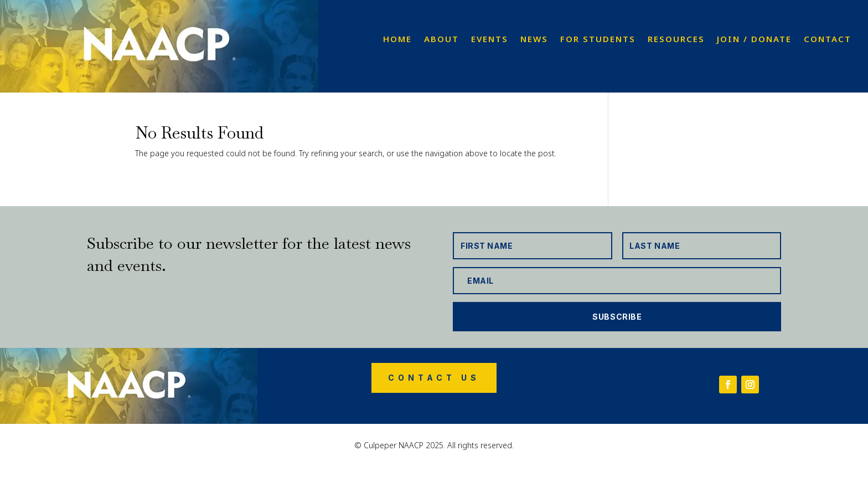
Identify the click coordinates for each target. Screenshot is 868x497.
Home (397, 40)
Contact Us (434, 378)
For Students (598, 40)
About (441, 40)
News (534, 40)
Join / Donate (754, 40)
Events (490, 40)
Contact (828, 40)
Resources (676, 40)
